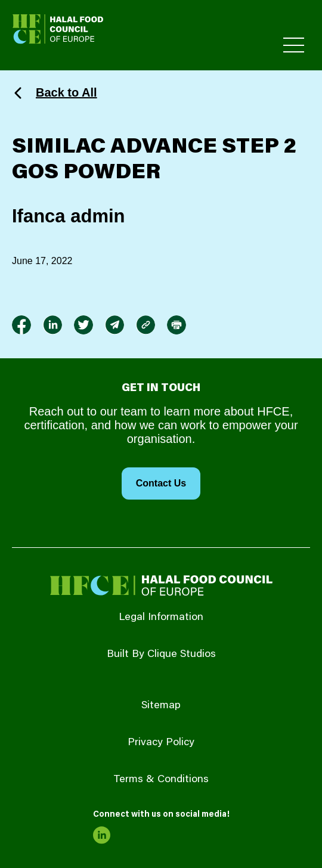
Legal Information (161, 618)
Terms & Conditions (161, 780)
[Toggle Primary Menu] (294, 45)
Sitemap (161, 706)
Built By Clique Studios (161, 655)
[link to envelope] (114, 325)
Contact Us (161, 483)
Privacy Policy (161, 743)
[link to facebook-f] (21, 325)
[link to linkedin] (52, 325)
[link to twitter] (83, 325)
